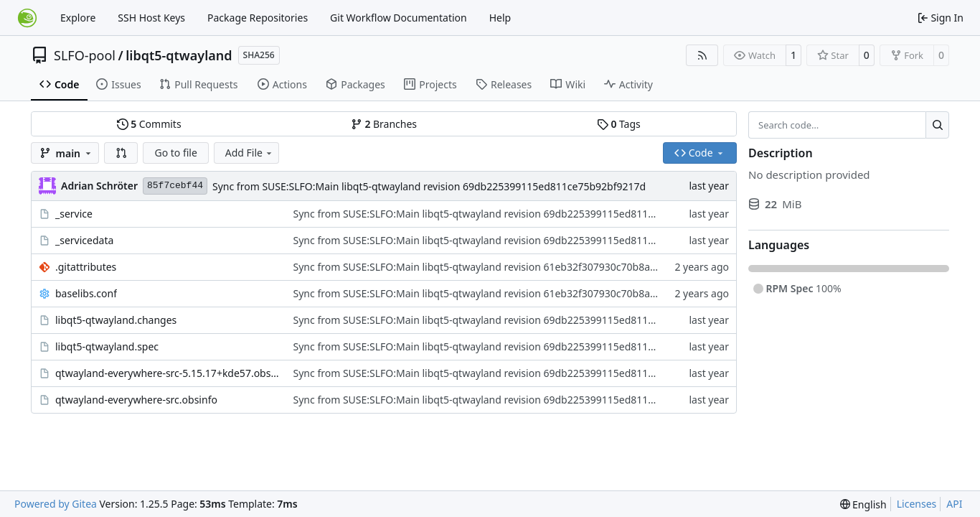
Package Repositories (258, 18)
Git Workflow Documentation (399, 18)
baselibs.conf (86, 293)
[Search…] (937, 125)
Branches (384, 124)
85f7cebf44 (175, 186)
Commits (149, 124)
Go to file (175, 153)
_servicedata (84, 240)
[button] (121, 153)
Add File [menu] (250, 153)
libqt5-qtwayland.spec (107, 346)
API (954, 504)
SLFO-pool (85, 55)
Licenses (917, 504)
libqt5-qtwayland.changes (116, 320)
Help (500, 18)
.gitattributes (86, 267)
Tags (619, 124)
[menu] (863, 504)
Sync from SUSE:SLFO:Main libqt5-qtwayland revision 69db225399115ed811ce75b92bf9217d (429, 186)
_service (74, 214)
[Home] (27, 18)
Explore (78, 18)
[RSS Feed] (702, 55)
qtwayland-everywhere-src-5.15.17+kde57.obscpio (167, 373)
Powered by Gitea (56, 504)
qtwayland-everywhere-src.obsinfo (136, 400)
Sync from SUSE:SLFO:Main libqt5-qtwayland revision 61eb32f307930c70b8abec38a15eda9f (508, 267)
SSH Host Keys (151, 18)
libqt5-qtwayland (179, 55)
